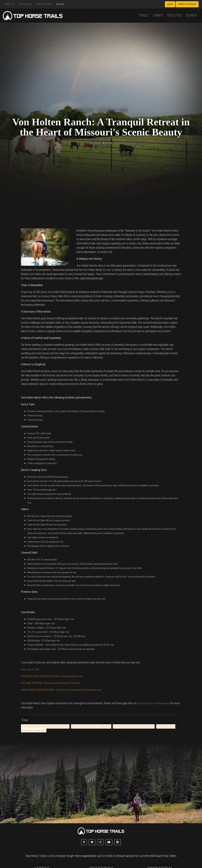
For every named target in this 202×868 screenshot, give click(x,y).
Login (170, 4)
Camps (158, 15)
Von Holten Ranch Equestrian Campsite (134, 726)
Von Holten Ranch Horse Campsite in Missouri (45, 726)
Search (192, 15)
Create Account (187, 4)
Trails (143, 15)
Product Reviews (44, 4)
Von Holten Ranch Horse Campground (91, 726)
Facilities (174, 15)
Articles (60, 4)
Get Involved (25, 4)
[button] (84, 842)
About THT (10, 4)
